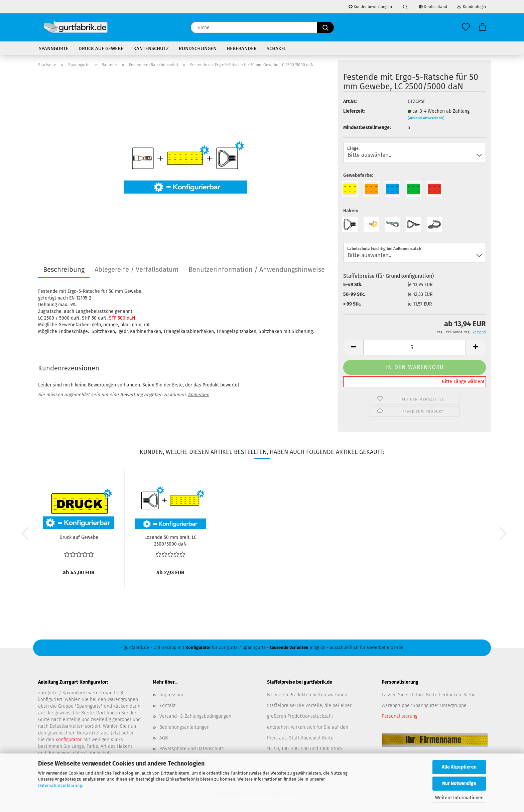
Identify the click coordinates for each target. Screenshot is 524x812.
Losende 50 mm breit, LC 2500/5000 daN (170, 540)
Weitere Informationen (459, 798)
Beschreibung (64, 269)
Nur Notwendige (459, 783)
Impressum (171, 695)
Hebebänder (242, 48)
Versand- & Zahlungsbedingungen (195, 716)
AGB (164, 738)
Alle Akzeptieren (459, 767)
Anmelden (199, 395)
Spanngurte (54, 48)
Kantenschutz (151, 48)
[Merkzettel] (466, 27)
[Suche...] (325, 27)
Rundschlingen (198, 48)
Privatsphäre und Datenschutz (191, 749)
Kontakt (168, 706)
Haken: (351, 211)
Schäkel (277, 48)
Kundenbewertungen (370, 7)
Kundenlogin (472, 7)
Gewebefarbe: (358, 175)
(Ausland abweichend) (426, 118)
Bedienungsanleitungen (184, 727)
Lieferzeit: (354, 111)
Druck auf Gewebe (101, 48)
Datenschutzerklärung (60, 785)
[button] (483, 27)
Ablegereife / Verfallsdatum (137, 269)
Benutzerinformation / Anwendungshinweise (257, 269)
